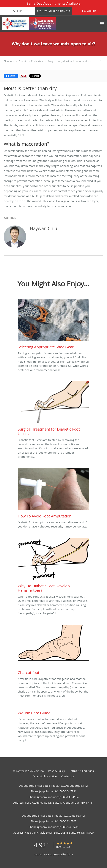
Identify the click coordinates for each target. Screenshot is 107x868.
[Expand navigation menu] (102, 24)
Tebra (70, 854)
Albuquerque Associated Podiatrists (23, 61)
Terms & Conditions (82, 771)
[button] (53, 11)
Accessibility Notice (45, 776)
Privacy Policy (57, 771)
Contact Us (68, 776)
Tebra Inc (38, 771)
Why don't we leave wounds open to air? (80, 61)
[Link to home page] (39, 24)
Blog (51, 61)
